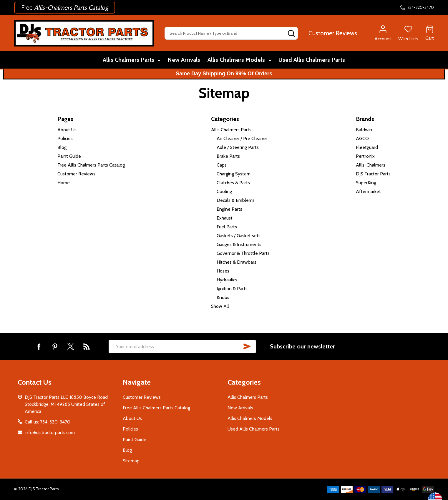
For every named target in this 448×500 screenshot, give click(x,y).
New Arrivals (184, 60)
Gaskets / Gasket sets (239, 236)
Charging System (234, 174)
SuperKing (366, 183)
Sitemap (131, 461)
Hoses (223, 271)
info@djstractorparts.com (50, 432)
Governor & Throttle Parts (243, 253)
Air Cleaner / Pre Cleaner (242, 138)
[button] (65, 8)
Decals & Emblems (236, 200)
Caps (222, 165)
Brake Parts (228, 156)
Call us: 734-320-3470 (48, 422)
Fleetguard (367, 147)
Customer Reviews (333, 33)
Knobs (223, 297)
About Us (67, 130)
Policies (65, 138)
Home (64, 183)
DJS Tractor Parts (373, 174)
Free (65, 8)
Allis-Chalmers (371, 165)
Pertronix (365, 156)
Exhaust (225, 218)
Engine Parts (229, 209)
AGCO (362, 138)
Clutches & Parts (233, 183)
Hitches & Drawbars (237, 262)
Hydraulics (227, 280)
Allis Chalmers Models (237, 60)
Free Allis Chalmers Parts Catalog (91, 165)
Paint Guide (69, 156)
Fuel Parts (227, 227)
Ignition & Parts (232, 289)
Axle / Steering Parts (238, 147)
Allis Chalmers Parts (129, 60)
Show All (220, 306)
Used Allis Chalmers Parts (311, 60)
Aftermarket (368, 191)
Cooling (224, 191)
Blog (62, 147)
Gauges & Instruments (239, 244)
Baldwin (364, 130)
